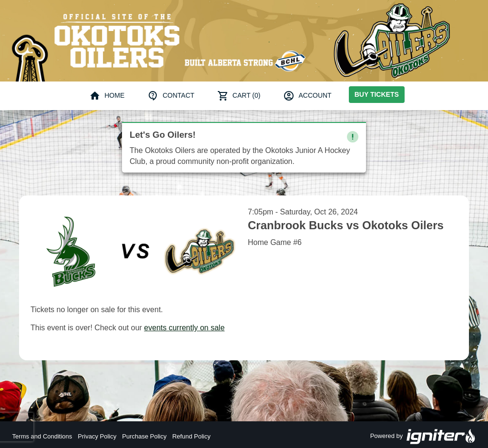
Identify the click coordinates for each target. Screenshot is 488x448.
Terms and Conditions (42, 436)
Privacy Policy (97, 436)
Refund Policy (191, 436)
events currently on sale (184, 328)
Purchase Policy (144, 436)
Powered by (423, 437)
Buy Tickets (377, 94)
